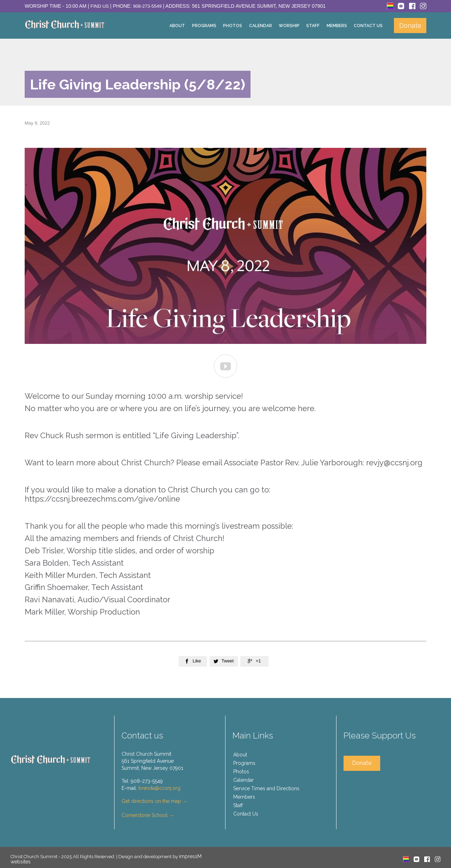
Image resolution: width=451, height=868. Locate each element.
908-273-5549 (147, 6)
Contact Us (246, 814)
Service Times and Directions (266, 788)
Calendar (243, 780)
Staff (238, 805)
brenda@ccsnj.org (159, 788)
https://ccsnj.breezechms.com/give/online (102, 499)
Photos (241, 772)
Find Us (100, 6)
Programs (244, 763)
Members (244, 797)
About (240, 755)
